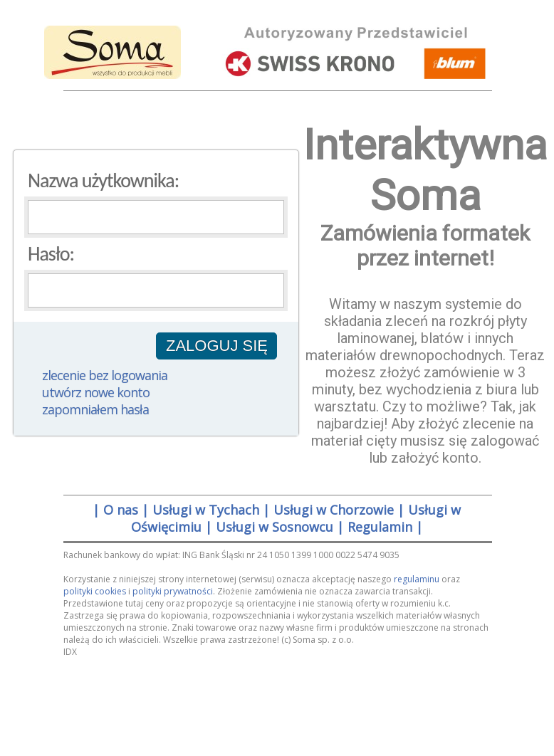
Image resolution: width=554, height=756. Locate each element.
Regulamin (380, 527)
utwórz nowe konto (96, 392)
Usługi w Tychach (206, 510)
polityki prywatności (173, 591)
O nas (121, 510)
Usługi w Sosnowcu (275, 527)
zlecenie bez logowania (105, 375)
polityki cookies (95, 591)
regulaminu (417, 579)
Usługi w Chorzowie (334, 510)
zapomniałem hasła (95, 409)
